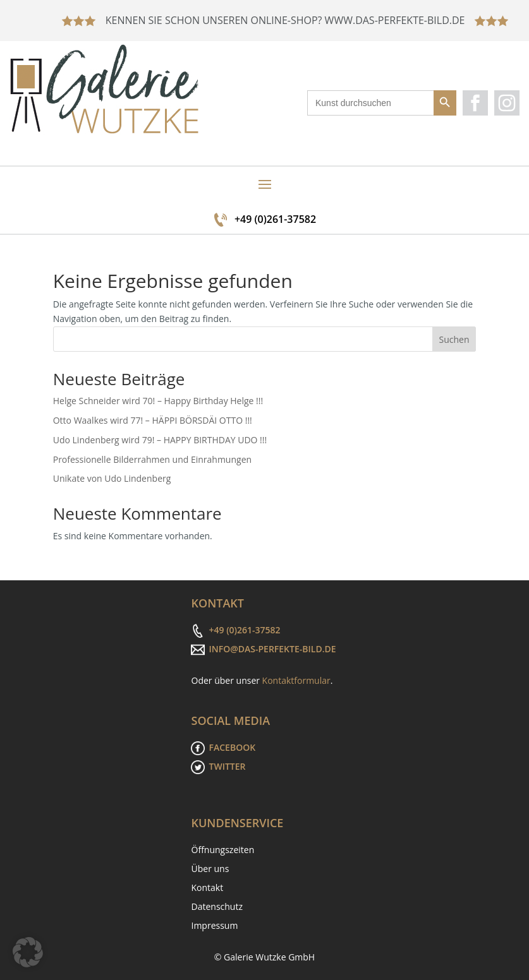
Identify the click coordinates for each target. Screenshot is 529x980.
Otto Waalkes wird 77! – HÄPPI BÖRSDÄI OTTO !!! (153, 420)
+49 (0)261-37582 (275, 219)
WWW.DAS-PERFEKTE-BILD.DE (396, 20)
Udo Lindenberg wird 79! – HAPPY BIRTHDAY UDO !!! (160, 440)
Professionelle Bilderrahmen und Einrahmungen (152, 459)
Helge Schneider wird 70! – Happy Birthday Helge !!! (158, 401)
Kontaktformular (296, 680)
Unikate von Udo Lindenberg (112, 478)
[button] (28, 952)
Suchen (454, 339)
